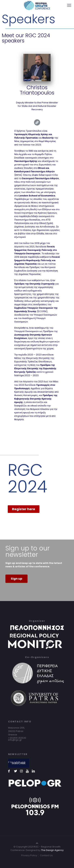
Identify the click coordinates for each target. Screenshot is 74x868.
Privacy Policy (29, 855)
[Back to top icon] (37, 843)
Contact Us (46, 855)
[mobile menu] (69, 5)
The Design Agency (52, 850)
